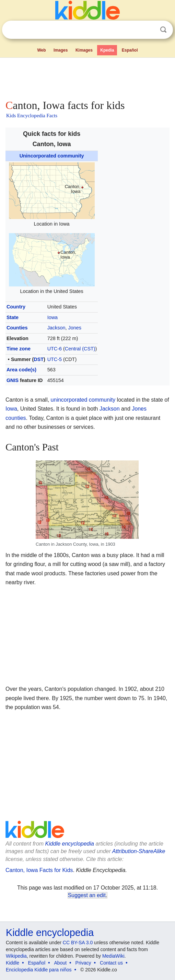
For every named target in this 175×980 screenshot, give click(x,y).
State (13, 317)
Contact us (111, 963)
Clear (149, 30)
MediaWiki (113, 956)
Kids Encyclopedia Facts (32, 116)
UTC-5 (55, 359)
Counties (17, 328)
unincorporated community (83, 400)
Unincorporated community (52, 156)
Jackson (56, 328)
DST (39, 359)
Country (16, 307)
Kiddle (13, 963)
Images (61, 50)
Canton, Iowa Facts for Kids (39, 870)
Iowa (52, 317)
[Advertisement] (87, 77)
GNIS (13, 380)
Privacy (83, 963)
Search (163, 30)
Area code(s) (21, 370)
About (61, 963)
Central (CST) (80, 349)
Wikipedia (16, 956)
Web (41, 50)
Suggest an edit (87, 895)
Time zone (19, 349)
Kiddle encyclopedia (70, 844)
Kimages (84, 50)
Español (130, 50)
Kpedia (107, 50)
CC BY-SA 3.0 (78, 943)
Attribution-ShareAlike (139, 851)
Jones (74, 328)
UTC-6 (55, 349)
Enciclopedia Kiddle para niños (39, 970)
